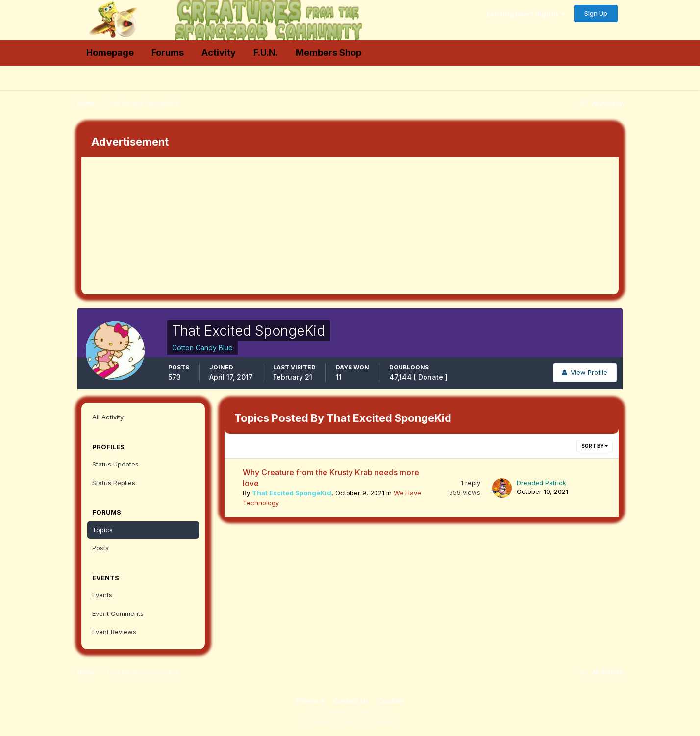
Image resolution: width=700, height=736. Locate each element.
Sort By (595, 446)
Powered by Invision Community (350, 722)
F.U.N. (266, 53)
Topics (102, 530)
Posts (100, 548)
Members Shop (328, 53)
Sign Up (596, 13)
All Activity (108, 417)
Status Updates (115, 464)
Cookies (391, 700)
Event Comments (118, 613)
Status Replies (114, 483)
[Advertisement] (260, 226)
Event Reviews (114, 632)
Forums (168, 53)
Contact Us (351, 700)
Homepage (110, 53)
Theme (310, 700)
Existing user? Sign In (526, 14)
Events (102, 595)
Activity (219, 53)
